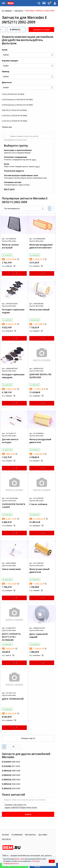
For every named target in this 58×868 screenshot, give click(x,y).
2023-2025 (11, 788)
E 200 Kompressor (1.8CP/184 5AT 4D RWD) (17, 100)
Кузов (5, 50)
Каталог (5, 835)
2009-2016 (11, 762)
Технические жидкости (14, 171)
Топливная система (13, 182)
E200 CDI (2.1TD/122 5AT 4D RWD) (14, 110)
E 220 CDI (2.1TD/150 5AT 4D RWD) (14, 121)
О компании (17, 835)
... (9, 747)
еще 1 (34, 160)
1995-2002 (11, 775)
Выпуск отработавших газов (37, 178)
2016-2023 (11, 784)
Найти (28, 814)
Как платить (30, 835)
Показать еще (28, 738)
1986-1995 (11, 771)
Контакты (6, 839)
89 (13, 747)
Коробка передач (10, 61)
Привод (6, 71)
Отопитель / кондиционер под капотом (18, 160)
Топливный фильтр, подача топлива (17, 185)
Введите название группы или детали (24, 136)
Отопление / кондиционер (15, 157)
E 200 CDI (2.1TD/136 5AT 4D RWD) (14, 116)
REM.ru (5, 855)
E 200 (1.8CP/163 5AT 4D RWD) (13, 94)
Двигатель (7, 82)
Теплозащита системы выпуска (15, 178)
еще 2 (38, 167)
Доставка (43, 835)
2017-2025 (11, 766)
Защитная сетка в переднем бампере (17, 153)
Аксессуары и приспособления (18, 150)
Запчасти (19, 11)
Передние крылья (21, 167)
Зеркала (32, 167)
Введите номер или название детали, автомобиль (25, 800)
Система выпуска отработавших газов (21, 175)
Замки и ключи (9, 167)
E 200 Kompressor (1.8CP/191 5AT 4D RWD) (17, 105)
